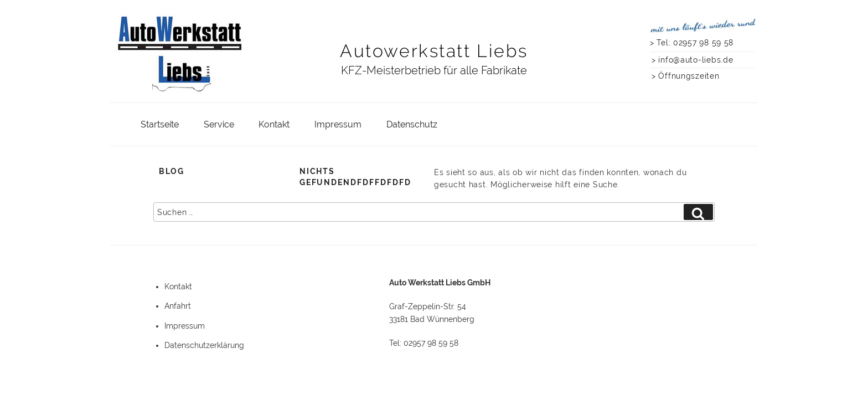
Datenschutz (412, 124)
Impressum (338, 124)
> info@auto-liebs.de (692, 60)
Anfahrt (178, 306)
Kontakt (274, 124)
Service (219, 124)
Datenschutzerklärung (204, 345)
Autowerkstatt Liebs (434, 51)
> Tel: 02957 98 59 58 (692, 42)
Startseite (160, 124)
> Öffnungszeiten (686, 76)
